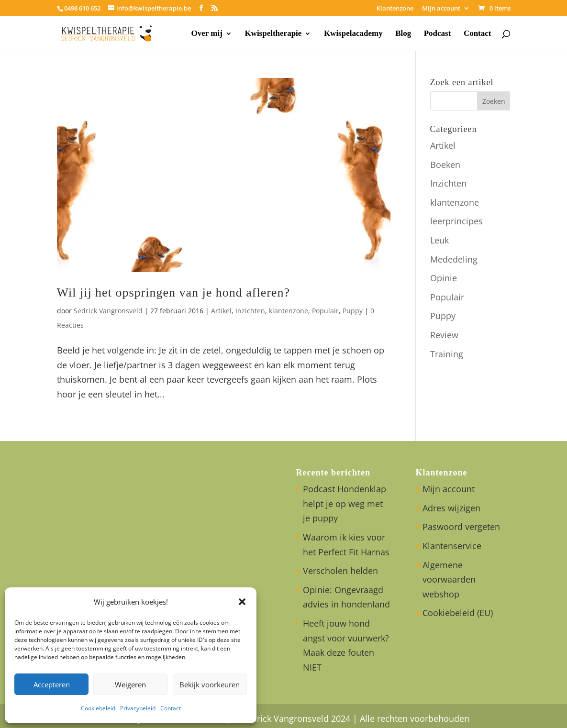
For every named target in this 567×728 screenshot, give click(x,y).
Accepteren (52, 684)
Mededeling (454, 259)
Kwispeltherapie (273, 34)
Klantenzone (395, 9)
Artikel (221, 311)
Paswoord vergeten (461, 527)
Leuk (439, 240)
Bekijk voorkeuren (210, 684)
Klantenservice (452, 546)
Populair (325, 311)
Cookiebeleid (98, 708)
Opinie (444, 278)
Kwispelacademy (353, 34)
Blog (403, 34)
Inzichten (250, 311)
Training (447, 354)
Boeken (445, 165)
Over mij (207, 34)
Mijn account (441, 9)
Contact (171, 708)
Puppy (353, 311)
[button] (242, 602)
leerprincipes (456, 221)
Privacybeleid (138, 708)
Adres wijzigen (451, 508)
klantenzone (289, 311)
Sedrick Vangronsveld (108, 311)
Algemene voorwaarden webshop (449, 579)
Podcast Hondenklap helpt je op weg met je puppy (345, 503)
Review (444, 335)
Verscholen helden (340, 571)
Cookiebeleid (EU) (458, 613)
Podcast (438, 34)
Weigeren (130, 684)
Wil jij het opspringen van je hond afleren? (173, 292)
